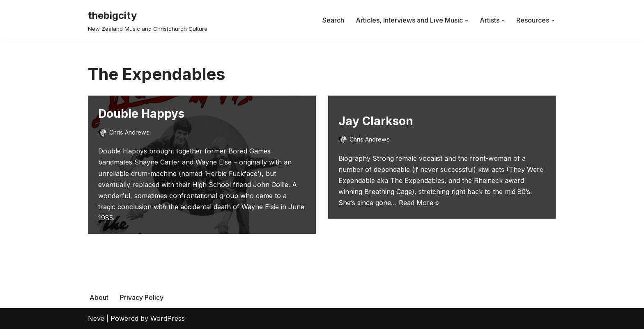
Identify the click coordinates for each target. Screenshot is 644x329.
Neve (96, 318)
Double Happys (141, 114)
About (99, 297)
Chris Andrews (129, 132)
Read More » (419, 203)
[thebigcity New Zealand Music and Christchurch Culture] (148, 20)
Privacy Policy (142, 297)
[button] (467, 21)
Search (333, 20)
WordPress (168, 318)
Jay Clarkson (376, 121)
